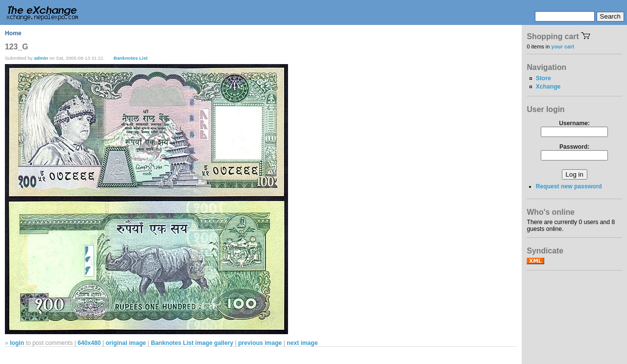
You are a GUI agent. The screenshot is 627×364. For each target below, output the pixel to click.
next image (302, 343)
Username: (574, 123)
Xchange (548, 87)
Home (13, 33)
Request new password (569, 186)
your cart (563, 46)
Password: (574, 147)
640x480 (89, 343)
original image (126, 343)
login (17, 343)
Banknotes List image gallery (192, 343)
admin (41, 58)
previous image (260, 343)
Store (543, 78)
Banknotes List (131, 58)
